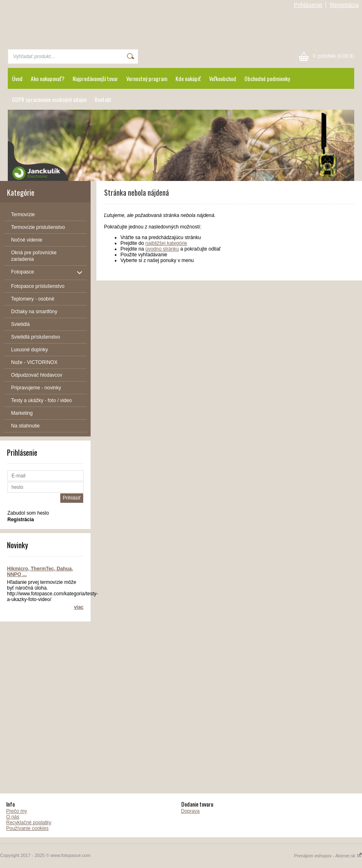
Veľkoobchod (223, 78)
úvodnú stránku (162, 249)
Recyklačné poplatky (29, 823)
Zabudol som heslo (28, 513)
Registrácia (344, 5)
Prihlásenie (308, 5)
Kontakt (103, 99)
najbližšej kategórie (166, 243)
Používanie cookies (27, 828)
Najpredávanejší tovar (95, 78)
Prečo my (17, 811)
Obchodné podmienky (267, 78)
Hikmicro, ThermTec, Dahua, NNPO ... (40, 572)
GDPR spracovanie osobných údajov (49, 99)
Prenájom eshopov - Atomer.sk (328, 856)
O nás (13, 817)
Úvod (17, 78)
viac (79, 607)
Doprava (190, 811)
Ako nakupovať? (48, 78)
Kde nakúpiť (188, 78)
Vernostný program (147, 78)
